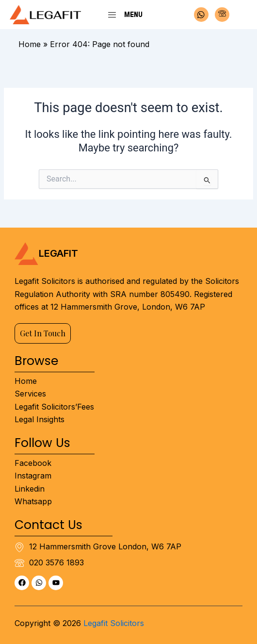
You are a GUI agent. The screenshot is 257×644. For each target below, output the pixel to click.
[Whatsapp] (201, 15)
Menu (133, 14)
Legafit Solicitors (114, 623)
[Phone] (222, 15)
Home (30, 44)
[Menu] (112, 15)
